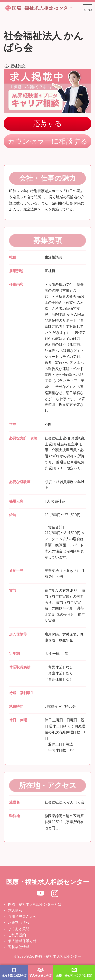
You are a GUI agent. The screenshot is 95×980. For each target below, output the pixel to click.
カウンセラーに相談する (48, 141)
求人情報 (15, 910)
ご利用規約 (17, 935)
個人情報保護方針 (22, 941)
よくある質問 (19, 929)
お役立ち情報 (19, 922)
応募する (48, 124)
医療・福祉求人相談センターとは (35, 904)
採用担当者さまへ (22, 917)
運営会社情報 (19, 947)
